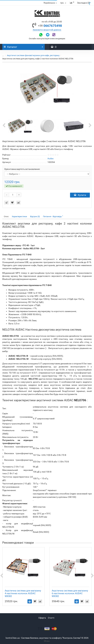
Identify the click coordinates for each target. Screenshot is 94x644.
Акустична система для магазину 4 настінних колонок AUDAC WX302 (23, 593)
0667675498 (50, 26)
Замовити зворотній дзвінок (47, 30)
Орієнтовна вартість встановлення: (22, 169)
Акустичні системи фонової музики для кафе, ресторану (33, 55)
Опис (6, 216)
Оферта (42, 618)
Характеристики (19, 216)
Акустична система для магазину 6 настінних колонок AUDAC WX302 (70, 593)
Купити (80, 195)
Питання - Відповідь (53, 216)
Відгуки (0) (35, 216)
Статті (51, 618)
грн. (63, 3)
